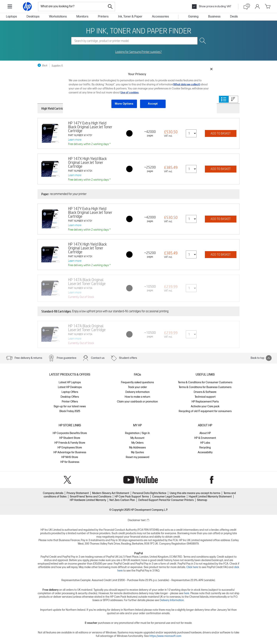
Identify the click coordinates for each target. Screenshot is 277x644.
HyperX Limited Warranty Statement (210, 497)
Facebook (212, 480)
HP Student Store (70, 438)
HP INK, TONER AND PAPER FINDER (139, 31)
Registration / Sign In (137, 433)
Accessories (160, 17)
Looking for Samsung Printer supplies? (138, 52)
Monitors (82, 17)
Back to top (261, 358)
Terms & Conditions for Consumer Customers (205, 382)
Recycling (205, 448)
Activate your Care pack (205, 406)
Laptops (11, 17)
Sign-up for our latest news (70, 406)
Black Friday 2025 (70, 411)
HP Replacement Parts (205, 402)
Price (233, 99)
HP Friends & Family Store (70, 443)
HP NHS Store (70, 457)
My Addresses (137, 448)
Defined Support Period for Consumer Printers (166, 500)
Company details (53, 493)
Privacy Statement (78, 493)
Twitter (67, 480)
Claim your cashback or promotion (137, 402)
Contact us (98, 358)
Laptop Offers (70, 392)
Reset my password (138, 457)
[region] (140, 89)
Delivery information (138, 392)
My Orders (137, 443)
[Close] (211, 69)
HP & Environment (205, 438)
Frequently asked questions (137, 382)
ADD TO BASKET (221, 133)
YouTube (141, 480)
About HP (205, 433)
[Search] (110, 7)
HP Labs (205, 443)
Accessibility (205, 452)
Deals (234, 17)
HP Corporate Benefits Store (70, 433)
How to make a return (137, 397)
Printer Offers (70, 402)
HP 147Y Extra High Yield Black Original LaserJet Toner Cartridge (90, 127)
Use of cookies (130, 93)
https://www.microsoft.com (165, 636)
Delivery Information (172, 600)
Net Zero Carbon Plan (122, 500)
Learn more (75, 139)
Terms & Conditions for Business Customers (205, 387)
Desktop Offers (70, 397)
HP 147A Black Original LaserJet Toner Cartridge (87, 282)
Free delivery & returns (28, 358)
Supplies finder (59, 65)
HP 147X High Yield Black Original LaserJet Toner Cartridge (87, 162)
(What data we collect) (186, 85)
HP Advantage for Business (70, 452)
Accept (153, 104)
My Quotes (137, 452)
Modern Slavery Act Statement (111, 493)
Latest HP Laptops (70, 382)
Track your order (137, 387)
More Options (124, 104)
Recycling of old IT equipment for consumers (205, 411)
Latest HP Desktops (70, 387)
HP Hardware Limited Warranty (88, 500)
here (187, 593)
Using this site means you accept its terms (195, 493)
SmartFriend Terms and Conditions (91, 497)
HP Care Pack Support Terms (132, 497)
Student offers (128, 358)
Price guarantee (66, 358)
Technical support (205, 397)
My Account (137, 438)
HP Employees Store (70, 448)
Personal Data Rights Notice (149, 493)
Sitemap (202, 500)
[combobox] (72, 7)
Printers (103, 17)
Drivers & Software (205, 392)
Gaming (193, 17)
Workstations (58, 17)
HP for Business (70, 462)
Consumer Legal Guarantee (169, 497)
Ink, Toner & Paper (130, 17)
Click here (192, 567)
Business (214, 17)
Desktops (33, 17)
